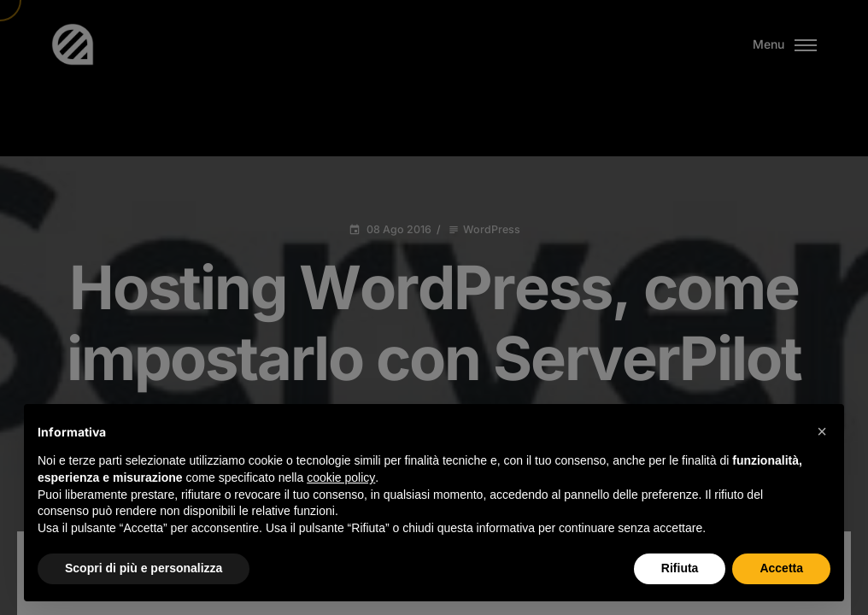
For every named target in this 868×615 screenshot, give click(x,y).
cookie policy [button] (341, 477)
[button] (822, 431)
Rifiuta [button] (680, 568)
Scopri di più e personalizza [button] (144, 568)
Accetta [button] (781, 568)
